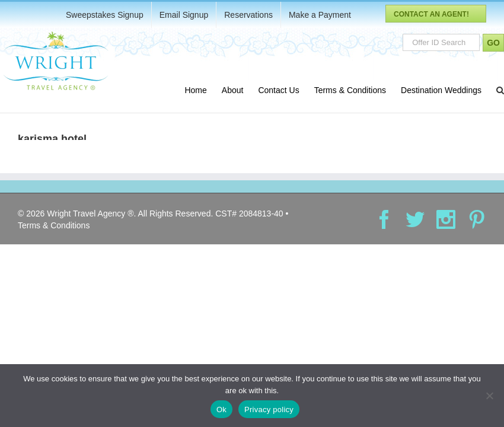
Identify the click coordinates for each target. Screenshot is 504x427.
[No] (489, 396)
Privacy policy (269, 410)
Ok (221, 410)
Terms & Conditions (54, 225)
